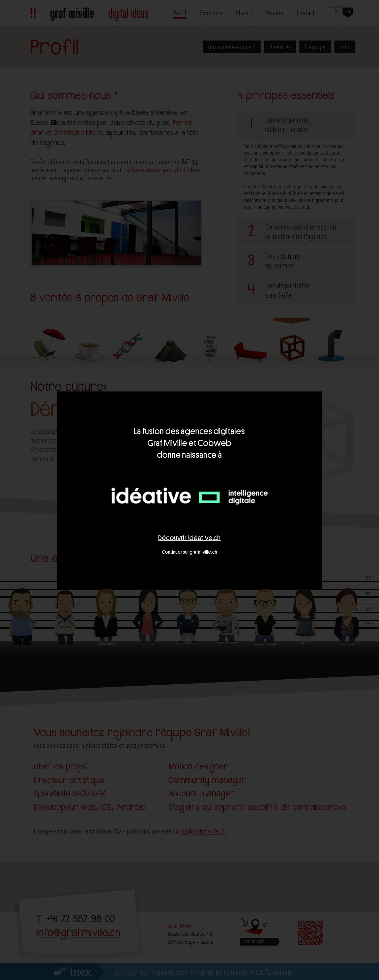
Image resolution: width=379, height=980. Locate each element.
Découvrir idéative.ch (189, 538)
